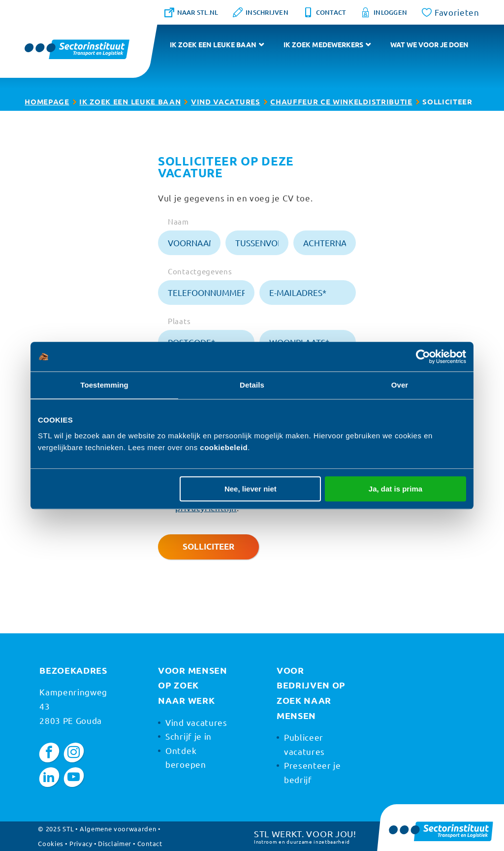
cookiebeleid (224, 447)
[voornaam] (189, 243)
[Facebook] (49, 753)
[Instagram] (74, 753)
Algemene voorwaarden (118, 829)
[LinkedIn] (49, 777)
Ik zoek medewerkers (323, 44)
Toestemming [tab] (104, 385)
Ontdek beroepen (186, 757)
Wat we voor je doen (429, 44)
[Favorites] (451, 12)
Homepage (47, 101)
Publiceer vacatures (304, 744)
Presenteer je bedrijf (313, 772)
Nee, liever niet (251, 489)
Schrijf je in (189, 736)
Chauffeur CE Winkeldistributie (341, 101)
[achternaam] (325, 243)
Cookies (51, 843)
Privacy (81, 843)
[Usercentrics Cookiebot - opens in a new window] (423, 357)
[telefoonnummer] (206, 293)
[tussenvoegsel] (257, 243)
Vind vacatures (226, 101)
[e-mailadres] (308, 293)
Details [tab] (252, 385)
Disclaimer (115, 843)
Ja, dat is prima (395, 489)
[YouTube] (74, 777)
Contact (150, 843)
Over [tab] (400, 385)
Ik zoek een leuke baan (213, 44)
